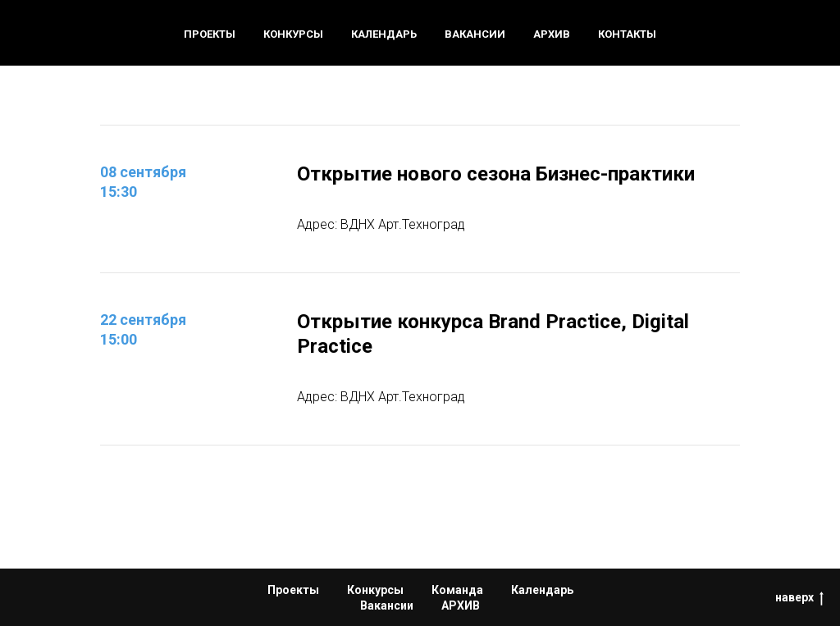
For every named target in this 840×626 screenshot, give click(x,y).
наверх (799, 598)
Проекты (210, 34)
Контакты (627, 34)
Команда (457, 590)
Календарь (384, 34)
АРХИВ (461, 605)
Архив (552, 34)
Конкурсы (293, 34)
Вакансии (475, 34)
